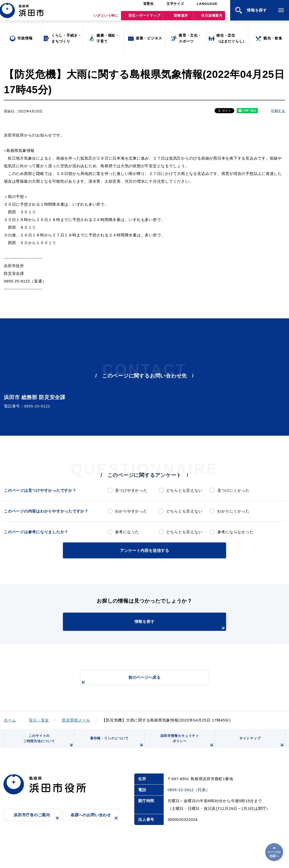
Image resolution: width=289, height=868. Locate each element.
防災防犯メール (76, 719)
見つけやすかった (131, 490)
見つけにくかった (234, 490)
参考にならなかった (236, 532)
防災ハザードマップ (144, 18)
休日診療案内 (212, 18)
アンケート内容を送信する (144, 550)
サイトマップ (261, 745)
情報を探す (157, 624)
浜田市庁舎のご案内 (37, 822)
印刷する (278, 111)
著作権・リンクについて (116, 745)
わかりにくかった (234, 511)
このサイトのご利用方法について (48, 743)
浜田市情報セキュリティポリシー (186, 743)
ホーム (10, 719)
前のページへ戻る (139, 679)
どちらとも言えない (184, 490)
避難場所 (181, 18)
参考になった (127, 532)
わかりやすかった (131, 511)
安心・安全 (39, 719)
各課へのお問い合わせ (95, 822)
